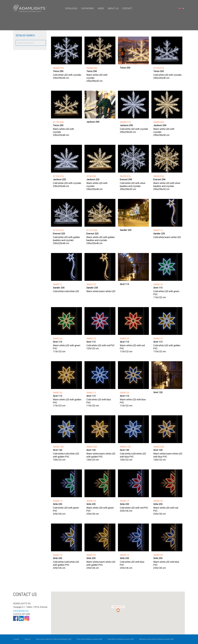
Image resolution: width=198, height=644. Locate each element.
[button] (118, 608)
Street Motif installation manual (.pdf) (121, 639)
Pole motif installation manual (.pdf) (89, 639)
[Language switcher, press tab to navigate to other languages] (181, 8)
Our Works (88, 8)
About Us (113, 8)
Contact (127, 8)
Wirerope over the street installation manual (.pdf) (156, 639)
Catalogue (71, 8)
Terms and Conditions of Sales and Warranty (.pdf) (54, 639)
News (101, 8)
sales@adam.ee (21, 611)
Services (28, 639)
